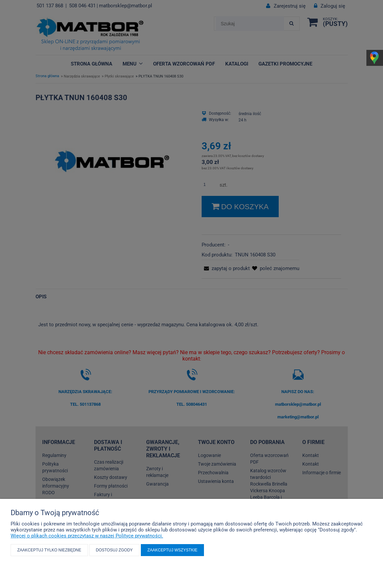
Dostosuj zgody (114, 550)
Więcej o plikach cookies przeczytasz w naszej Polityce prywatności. (87, 536)
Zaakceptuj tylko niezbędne (49, 550)
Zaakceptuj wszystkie (173, 550)
